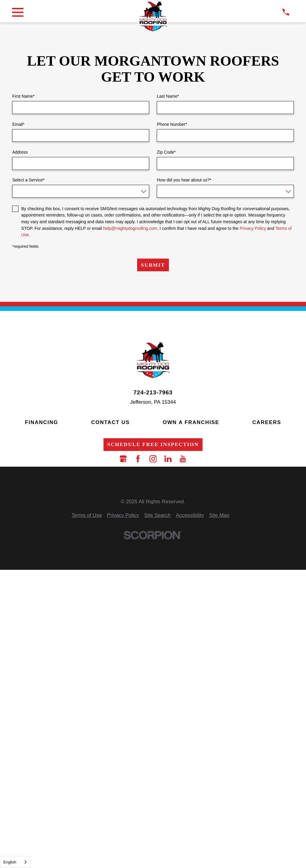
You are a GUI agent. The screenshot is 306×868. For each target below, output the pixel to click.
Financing (41, 422)
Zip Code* (166, 152)
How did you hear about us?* (184, 180)
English (10, 862)
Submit (153, 265)
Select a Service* (28, 180)
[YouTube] (183, 459)
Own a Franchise (191, 422)
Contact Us (110, 422)
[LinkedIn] (168, 459)
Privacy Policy (253, 228)
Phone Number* (172, 124)
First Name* (23, 96)
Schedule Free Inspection (153, 444)
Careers (267, 422)
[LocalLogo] (153, 16)
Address (20, 152)
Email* (18, 124)
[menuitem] (87, 516)
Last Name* (168, 96)
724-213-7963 (153, 392)
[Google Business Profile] (123, 459)
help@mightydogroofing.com (130, 228)
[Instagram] (153, 459)
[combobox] (15, 862)
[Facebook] (138, 459)
